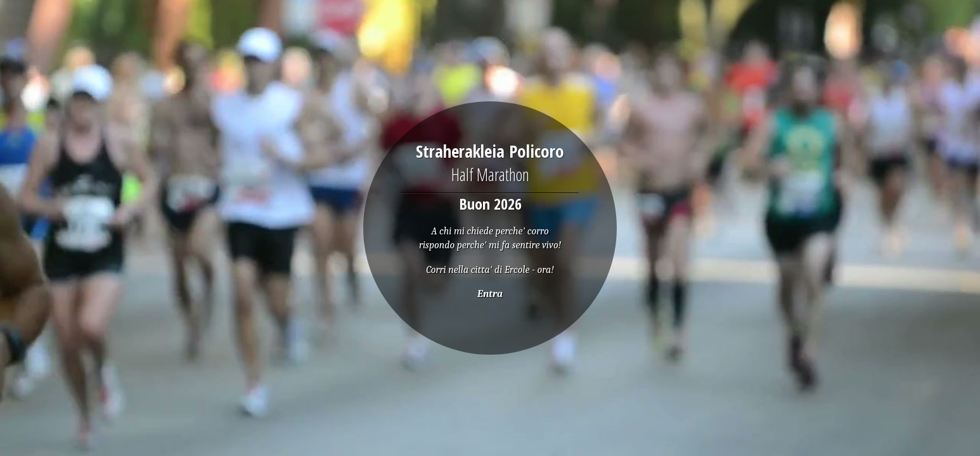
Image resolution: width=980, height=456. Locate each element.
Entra (490, 294)
